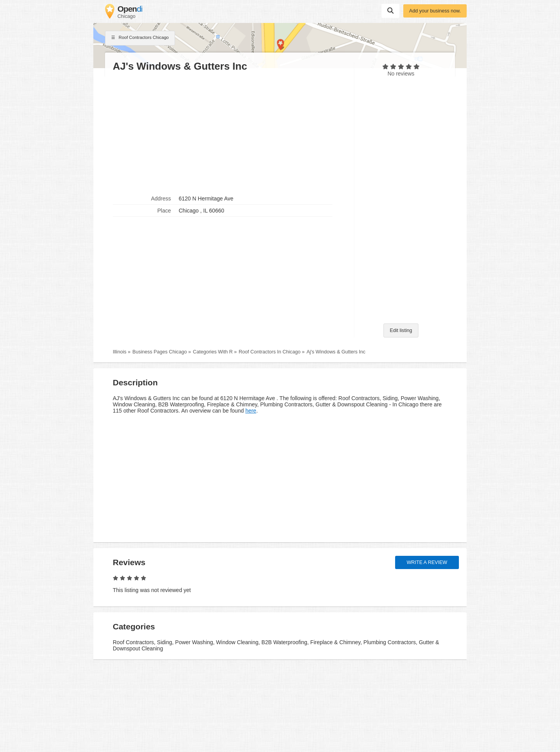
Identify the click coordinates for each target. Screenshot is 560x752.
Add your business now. (435, 11)
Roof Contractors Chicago (140, 38)
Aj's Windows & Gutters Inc (336, 352)
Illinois (120, 352)
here (251, 411)
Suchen (390, 11)
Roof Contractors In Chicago (270, 352)
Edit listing (401, 330)
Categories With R (213, 352)
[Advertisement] (229, 133)
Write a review (427, 562)
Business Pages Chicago (160, 352)
